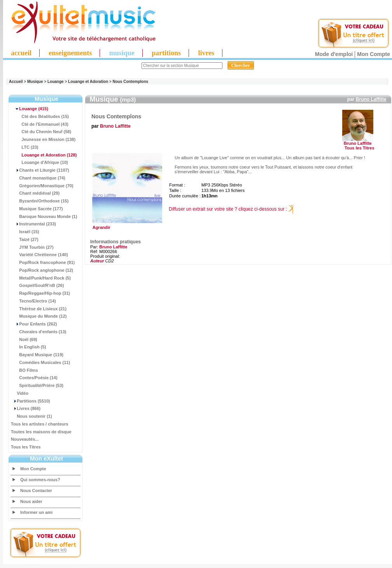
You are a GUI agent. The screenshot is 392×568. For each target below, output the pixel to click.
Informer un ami (36, 512)
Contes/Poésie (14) (34, 378)
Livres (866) (26, 408)
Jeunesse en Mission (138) (43, 139)
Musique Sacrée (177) (37, 209)
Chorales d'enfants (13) (38, 332)
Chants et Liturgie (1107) (40, 170)
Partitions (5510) (31, 401)
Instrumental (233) (33, 224)
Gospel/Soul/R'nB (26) (37, 285)
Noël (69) (24, 339)
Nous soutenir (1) (31, 416)
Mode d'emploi (334, 54)
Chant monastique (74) (38, 178)
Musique (35, 82)
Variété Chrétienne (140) (39, 255)
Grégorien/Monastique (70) (42, 186)
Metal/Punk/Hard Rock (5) (41, 278)
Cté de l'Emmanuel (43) (40, 124)
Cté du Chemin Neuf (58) (41, 132)
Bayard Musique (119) (37, 355)
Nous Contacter (36, 491)
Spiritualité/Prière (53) (37, 385)
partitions (166, 53)
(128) (44, 155)
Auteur (97, 261)
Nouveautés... (25, 439)
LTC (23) (25, 147)
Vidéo (20, 393)
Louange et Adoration (88, 82)
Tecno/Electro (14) (33, 301)
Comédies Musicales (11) (40, 362)
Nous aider (31, 501)
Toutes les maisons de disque (41, 432)
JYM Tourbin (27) (32, 247)
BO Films (24, 370)
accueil (21, 53)
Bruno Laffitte (371, 99)
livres (206, 53)
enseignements (70, 53)
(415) (30, 109)
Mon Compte (374, 54)
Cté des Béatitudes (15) (40, 116)
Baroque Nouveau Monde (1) (44, 216)
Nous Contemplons (130, 82)
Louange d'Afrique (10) (39, 162)
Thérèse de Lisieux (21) (39, 309)
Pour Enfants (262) (34, 324)
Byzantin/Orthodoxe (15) (40, 201)
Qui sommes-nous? (40, 480)
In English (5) (28, 347)
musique (122, 53)
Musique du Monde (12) (39, 316)
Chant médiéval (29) (35, 193)
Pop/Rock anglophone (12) (42, 270)
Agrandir (126, 225)
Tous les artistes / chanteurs (40, 424)
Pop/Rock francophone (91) (43, 262)
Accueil (16, 82)
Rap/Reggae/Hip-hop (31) (40, 293)
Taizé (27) (25, 239)
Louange (56, 82)
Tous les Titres (26, 447)
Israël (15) (25, 232)
